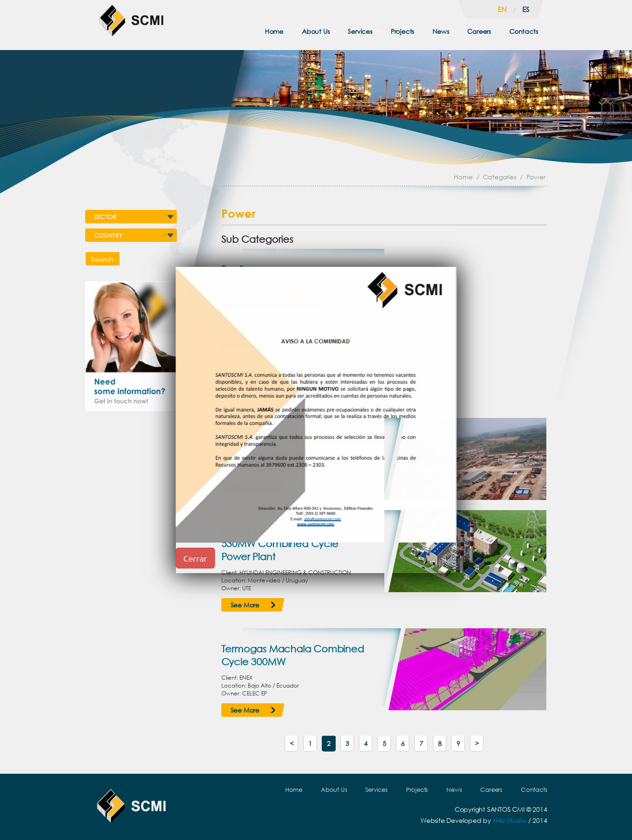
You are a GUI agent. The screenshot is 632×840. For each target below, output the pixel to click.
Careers (479, 31)
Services (360, 31)
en (502, 9)
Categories (500, 177)
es (526, 9)
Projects (402, 31)
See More (245, 605)
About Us (316, 31)
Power (536, 177)
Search (102, 259)
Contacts (523, 31)
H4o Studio (510, 820)
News (441, 31)
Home (274, 31)
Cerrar (195, 558)
